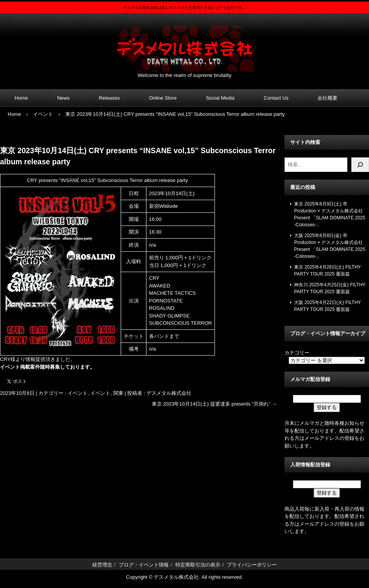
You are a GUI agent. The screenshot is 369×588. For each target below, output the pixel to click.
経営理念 (102, 565)
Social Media (220, 98)
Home (21, 98)
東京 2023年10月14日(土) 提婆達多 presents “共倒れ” (214, 404)
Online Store (163, 98)
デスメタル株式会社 (184, 44)
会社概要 (327, 98)
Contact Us (276, 98)
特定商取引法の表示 (198, 565)
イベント (78, 393)
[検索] (360, 165)
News (64, 98)
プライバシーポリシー (252, 565)
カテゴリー (297, 353)
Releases (109, 98)
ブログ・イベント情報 (144, 565)
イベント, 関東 (107, 393)
